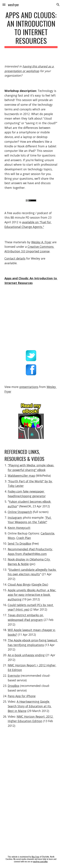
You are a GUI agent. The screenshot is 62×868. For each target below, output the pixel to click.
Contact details (15, 258)
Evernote (14, 676)
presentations (29, 387)
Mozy (11, 538)
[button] (4, 5)
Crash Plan (24, 538)
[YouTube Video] (31, 763)
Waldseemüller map (21, 476)
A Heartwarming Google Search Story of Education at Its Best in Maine (30, 706)
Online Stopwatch (20, 512)
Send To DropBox (19, 543)
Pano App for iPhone (22, 696)
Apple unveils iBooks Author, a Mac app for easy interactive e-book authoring (32, 595)
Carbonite (47, 533)
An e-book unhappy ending (26, 655)
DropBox (14, 686)
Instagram (15, 518)
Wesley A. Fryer (41, 242)
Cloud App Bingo (19, 584)
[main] (31, 29)
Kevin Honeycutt (19, 528)
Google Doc (40, 584)
